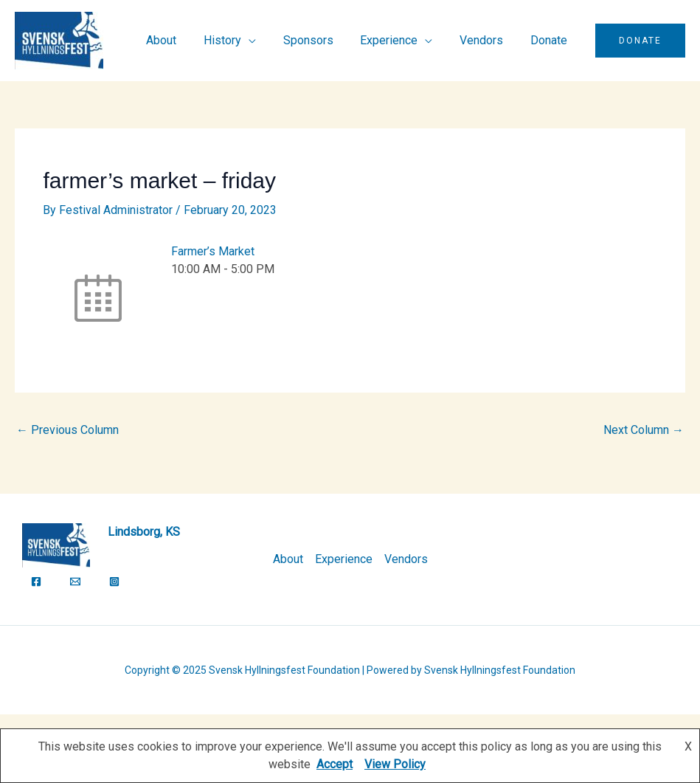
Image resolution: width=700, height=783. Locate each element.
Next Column (644, 430)
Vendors (486, 40)
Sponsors (320, 40)
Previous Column (67, 430)
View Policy (395, 764)
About (180, 40)
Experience (398, 40)
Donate (550, 40)
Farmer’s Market (213, 251)
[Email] (75, 582)
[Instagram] (114, 582)
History (238, 40)
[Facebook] (36, 582)
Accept (335, 764)
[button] (640, 41)
